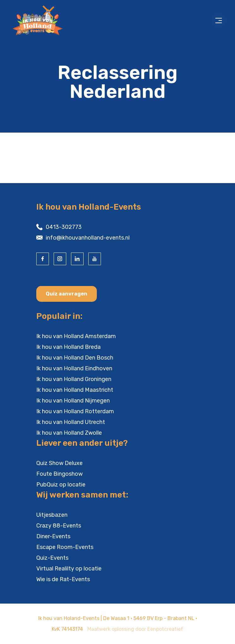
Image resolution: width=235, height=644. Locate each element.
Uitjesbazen (52, 515)
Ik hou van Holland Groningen (74, 379)
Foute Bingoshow (59, 474)
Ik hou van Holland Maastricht (75, 390)
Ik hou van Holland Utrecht (71, 422)
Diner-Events (53, 536)
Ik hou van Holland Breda (68, 347)
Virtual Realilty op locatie (69, 569)
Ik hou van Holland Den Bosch (75, 358)
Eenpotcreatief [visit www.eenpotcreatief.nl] (165, 629)
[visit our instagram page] (60, 259)
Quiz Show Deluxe (59, 463)
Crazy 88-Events (59, 526)
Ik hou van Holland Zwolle (69, 433)
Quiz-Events (52, 558)
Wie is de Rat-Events (63, 579)
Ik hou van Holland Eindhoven (74, 368)
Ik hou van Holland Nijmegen (73, 401)
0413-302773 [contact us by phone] (64, 227)
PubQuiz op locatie (61, 485)
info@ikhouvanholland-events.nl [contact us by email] (88, 238)
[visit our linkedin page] (77, 259)
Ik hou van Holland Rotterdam (75, 411)
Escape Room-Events (65, 547)
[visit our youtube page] (95, 259)
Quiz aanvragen (67, 294)
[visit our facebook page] (43, 259)
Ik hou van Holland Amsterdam (76, 336)
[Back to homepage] (52, 21)
